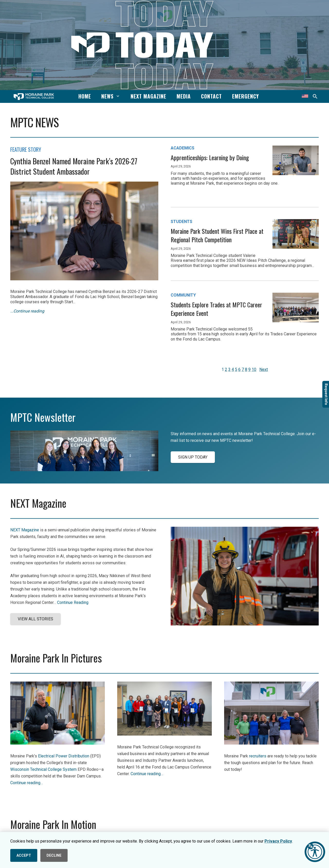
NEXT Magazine (25, 530)
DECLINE (54, 855)
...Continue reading (27, 311)
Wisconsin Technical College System (43, 769)
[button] (117, 96)
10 (254, 369)
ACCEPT (24, 855)
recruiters (258, 756)
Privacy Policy (278, 841)
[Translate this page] (305, 96)
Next (264, 369)
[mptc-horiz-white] (34, 97)
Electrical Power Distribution (64, 756)
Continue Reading (73, 602)
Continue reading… (27, 783)
